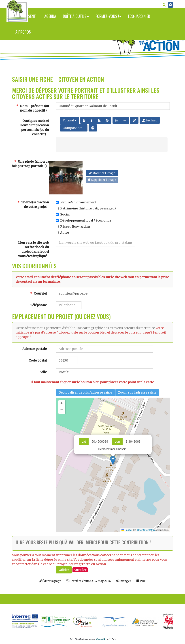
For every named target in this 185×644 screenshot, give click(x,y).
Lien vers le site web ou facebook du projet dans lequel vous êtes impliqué (34, 249)
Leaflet (127, 530)
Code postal (38, 360)
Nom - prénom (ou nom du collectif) (33, 108)
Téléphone (38, 305)
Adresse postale (35, 349)
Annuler (80, 570)
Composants (74, 128)
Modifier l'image (102, 173)
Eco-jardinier (139, 16)
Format (70, 120)
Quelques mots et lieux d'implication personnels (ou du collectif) (35, 127)
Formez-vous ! (108, 16)
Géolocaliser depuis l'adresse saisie (85, 392)
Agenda (50, 16)
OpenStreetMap (146, 530)
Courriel (38, 293)
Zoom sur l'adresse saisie (137, 392)
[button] (113, 460)
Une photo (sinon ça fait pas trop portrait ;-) (30, 164)
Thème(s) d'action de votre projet (33, 205)
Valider (64, 570)
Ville (44, 372)
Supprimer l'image (102, 180)
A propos (23, 32)
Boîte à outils (76, 16)
